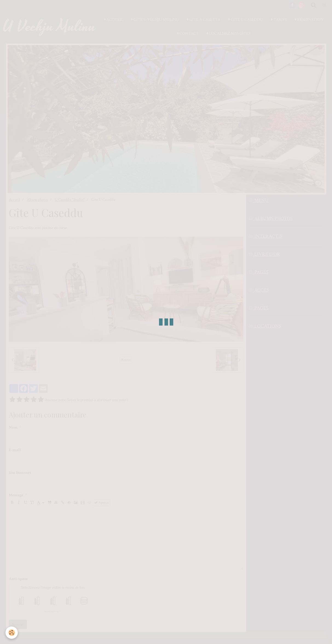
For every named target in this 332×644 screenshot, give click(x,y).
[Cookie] (12, 633)
